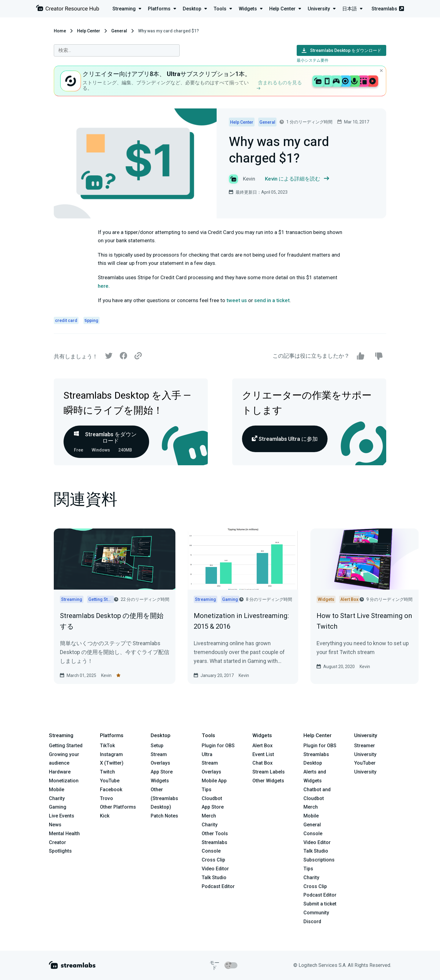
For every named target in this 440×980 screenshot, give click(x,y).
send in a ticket (272, 300)
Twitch (107, 772)
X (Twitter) (112, 763)
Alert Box (262, 746)
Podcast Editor (218, 886)
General (119, 31)
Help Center (89, 31)
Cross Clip (213, 860)
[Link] (138, 356)
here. (104, 286)
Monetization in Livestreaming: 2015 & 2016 (241, 621)
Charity (57, 798)
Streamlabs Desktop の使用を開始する (112, 621)
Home (60, 31)
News (55, 825)
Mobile (57, 790)
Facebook (111, 790)
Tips (207, 790)
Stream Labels (269, 772)
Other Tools (215, 834)
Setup (157, 746)
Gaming (58, 807)
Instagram (111, 754)
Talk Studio (214, 878)
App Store (162, 772)
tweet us (237, 300)
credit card (66, 320)
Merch (209, 816)
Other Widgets (268, 781)
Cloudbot (212, 798)
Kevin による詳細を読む (297, 179)
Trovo (106, 798)
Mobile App (214, 781)
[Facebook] (123, 357)
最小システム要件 (313, 60)
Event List (263, 754)
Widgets (160, 781)
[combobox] (117, 50)
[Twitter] (109, 357)
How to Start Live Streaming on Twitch (364, 621)
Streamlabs (388, 9)
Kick (105, 816)
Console (313, 834)
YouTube (110, 781)
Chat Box (262, 763)
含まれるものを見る (279, 85)
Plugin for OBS (218, 746)
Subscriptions (319, 860)
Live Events (62, 816)
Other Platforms (118, 807)
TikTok (107, 746)
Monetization (64, 781)
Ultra (207, 754)
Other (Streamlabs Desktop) (164, 798)
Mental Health (64, 834)
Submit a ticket (320, 904)
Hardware (60, 772)
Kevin (106, 675)
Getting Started (66, 746)
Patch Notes (164, 816)
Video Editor (215, 869)
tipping (92, 320)
